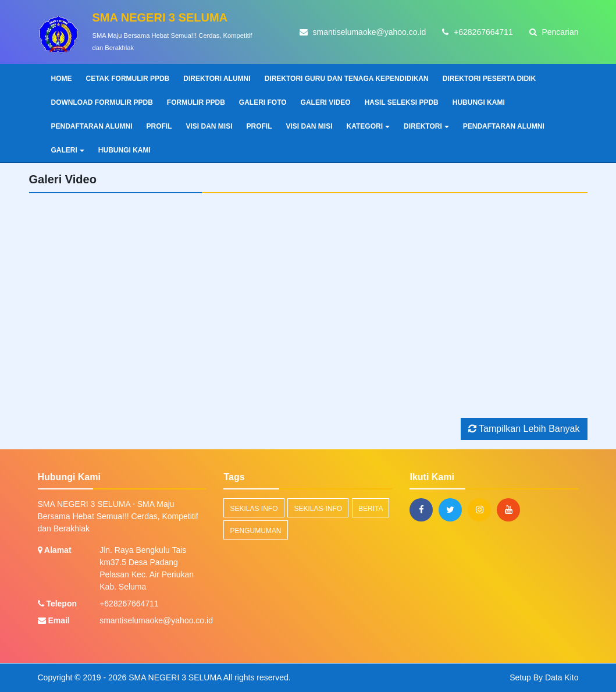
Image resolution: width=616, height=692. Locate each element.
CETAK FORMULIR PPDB (128, 79)
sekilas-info (318, 509)
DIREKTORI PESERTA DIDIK (489, 79)
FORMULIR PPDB (196, 102)
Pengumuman (255, 531)
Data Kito (562, 677)
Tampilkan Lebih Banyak (524, 429)
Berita (371, 509)
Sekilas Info (254, 509)
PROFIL (159, 126)
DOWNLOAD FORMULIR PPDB (102, 102)
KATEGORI (368, 126)
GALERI (68, 150)
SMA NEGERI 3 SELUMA (174, 677)
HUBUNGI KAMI (479, 102)
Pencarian (554, 32)
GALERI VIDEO (326, 102)
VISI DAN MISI (209, 126)
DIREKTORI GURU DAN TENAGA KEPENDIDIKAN (347, 79)
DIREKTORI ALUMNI (217, 79)
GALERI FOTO (263, 102)
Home (62, 79)
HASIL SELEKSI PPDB (402, 102)
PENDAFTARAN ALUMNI (92, 126)
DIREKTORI (426, 126)
